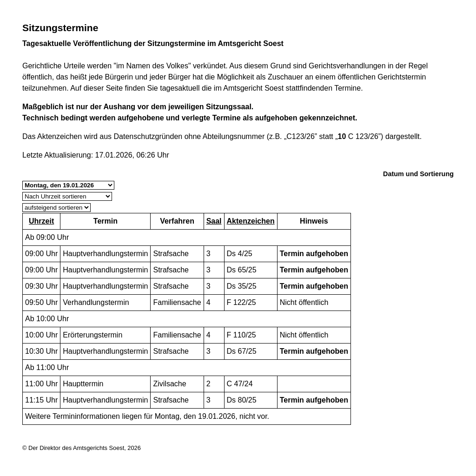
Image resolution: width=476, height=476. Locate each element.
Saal (214, 221)
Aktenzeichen (251, 221)
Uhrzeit (41, 221)
